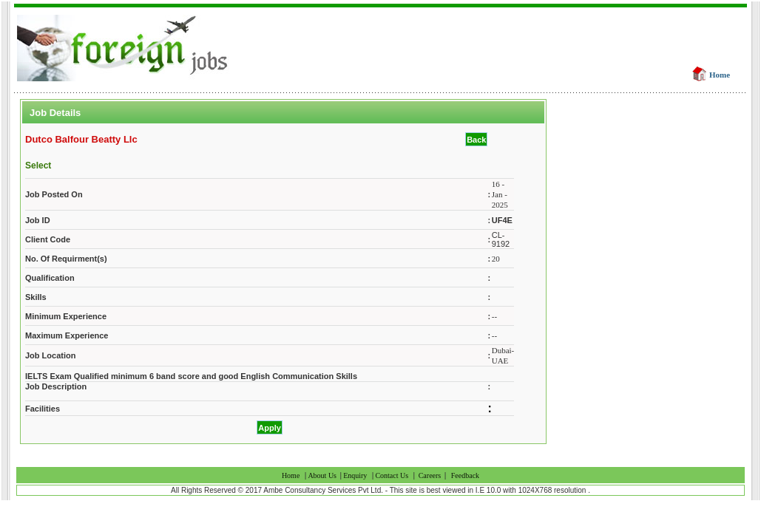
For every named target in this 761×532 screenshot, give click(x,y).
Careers (430, 475)
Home (720, 75)
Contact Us (392, 475)
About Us (323, 475)
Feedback (465, 475)
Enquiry (355, 475)
